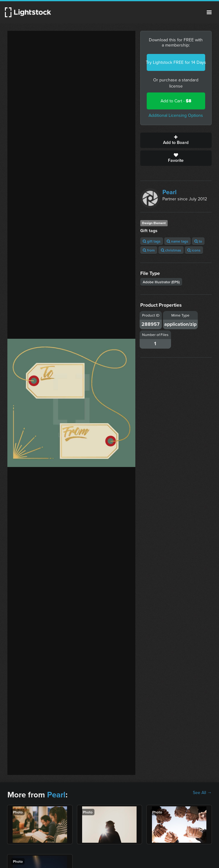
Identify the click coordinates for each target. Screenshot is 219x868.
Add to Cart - (176, 101)
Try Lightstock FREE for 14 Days (176, 62)
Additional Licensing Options (176, 115)
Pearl (169, 192)
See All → (202, 793)
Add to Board (176, 140)
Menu (209, 12)
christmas (171, 250)
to (198, 241)
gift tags (152, 241)
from (149, 250)
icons (194, 250)
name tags (177, 241)
